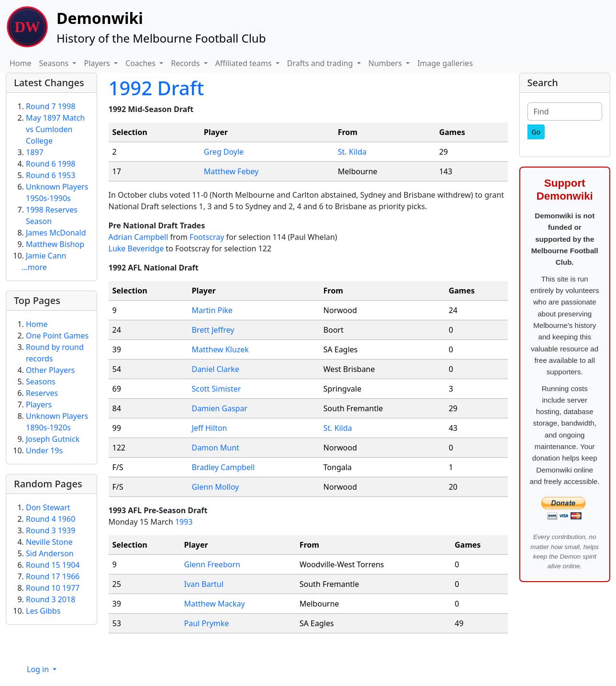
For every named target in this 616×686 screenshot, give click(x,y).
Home (21, 63)
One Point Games (57, 336)
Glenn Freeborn (212, 564)
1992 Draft (157, 88)
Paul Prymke (207, 623)
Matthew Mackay (215, 604)
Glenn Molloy (215, 487)
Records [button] (186, 63)
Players (39, 405)
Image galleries (445, 63)
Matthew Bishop (55, 244)
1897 (35, 152)
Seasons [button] (55, 63)
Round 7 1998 (50, 106)
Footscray (207, 237)
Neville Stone (49, 542)
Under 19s (44, 450)
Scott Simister (216, 389)
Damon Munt (215, 448)
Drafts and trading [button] (321, 63)
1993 (184, 522)
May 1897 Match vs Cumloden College (55, 129)
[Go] (536, 132)
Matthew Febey (231, 171)
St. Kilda (352, 152)
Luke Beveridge (136, 248)
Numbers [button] (386, 63)
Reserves (42, 393)
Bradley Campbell (223, 467)
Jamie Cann (46, 256)
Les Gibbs (43, 611)
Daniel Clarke (215, 369)
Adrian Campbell (139, 237)
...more (34, 267)
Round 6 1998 (50, 164)
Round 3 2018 (50, 599)
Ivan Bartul (204, 584)
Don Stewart (48, 507)
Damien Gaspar (219, 408)
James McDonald (56, 233)
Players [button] (98, 63)
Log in (39, 669)
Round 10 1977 (53, 588)
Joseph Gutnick (53, 439)
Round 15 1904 (53, 565)
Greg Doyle (224, 152)
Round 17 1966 (53, 576)
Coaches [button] (141, 63)
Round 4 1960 (50, 519)
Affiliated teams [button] (245, 63)
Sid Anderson (50, 553)
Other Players (50, 370)
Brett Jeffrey (213, 330)
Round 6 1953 (50, 175)
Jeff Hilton (209, 428)
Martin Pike (212, 310)
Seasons (41, 382)
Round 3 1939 (50, 530)
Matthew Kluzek (220, 349)
